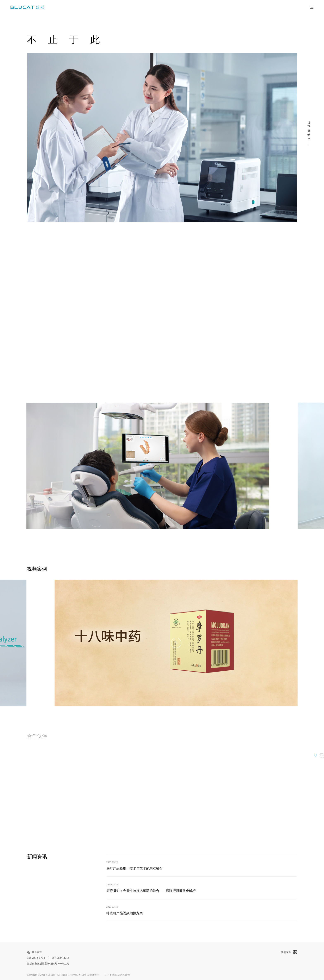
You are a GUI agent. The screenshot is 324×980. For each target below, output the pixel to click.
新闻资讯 (37, 857)
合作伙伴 (37, 737)
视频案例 (37, 569)
